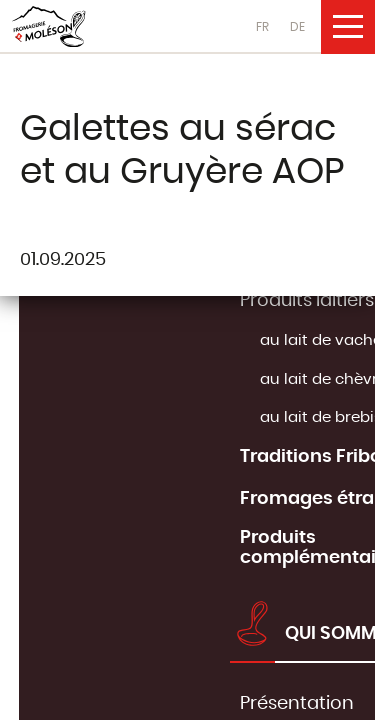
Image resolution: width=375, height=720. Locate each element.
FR (262, 27)
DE (297, 27)
